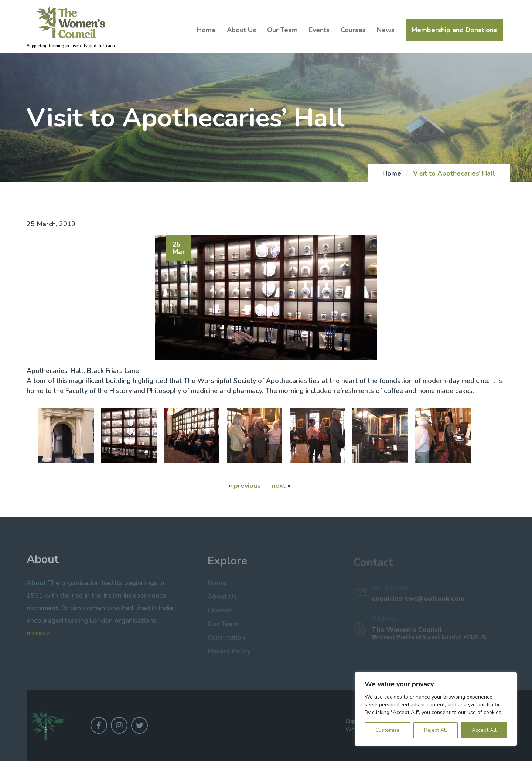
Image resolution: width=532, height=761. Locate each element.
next (279, 486)
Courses (353, 30)
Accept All (484, 730)
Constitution (226, 640)
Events (319, 30)
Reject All (436, 730)
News (386, 30)
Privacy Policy (229, 653)
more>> (38, 636)
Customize (387, 730)
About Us (241, 30)
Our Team (282, 30)
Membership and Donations (454, 30)
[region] (436, 709)
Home (206, 30)
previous (247, 486)
